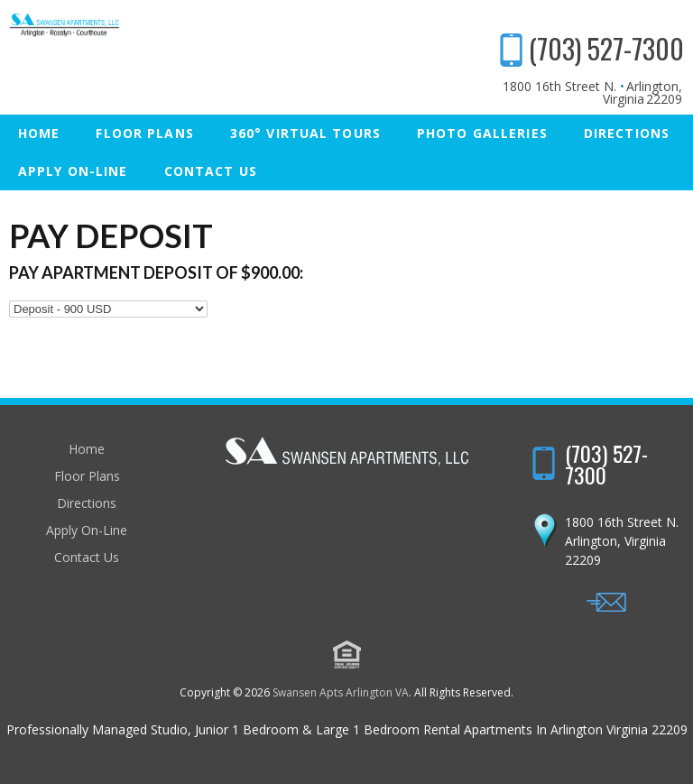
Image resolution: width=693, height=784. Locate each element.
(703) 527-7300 (606, 48)
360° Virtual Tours (305, 133)
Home (39, 133)
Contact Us (211, 171)
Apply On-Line (73, 171)
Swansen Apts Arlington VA (341, 692)
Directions (627, 133)
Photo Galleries (482, 133)
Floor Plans (144, 133)
